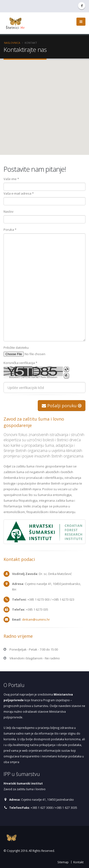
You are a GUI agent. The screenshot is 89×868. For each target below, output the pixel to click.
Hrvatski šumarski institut (23, 783)
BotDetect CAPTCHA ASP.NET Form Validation (33, 377)
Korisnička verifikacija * (20, 363)
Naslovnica (12, 43)
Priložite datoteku (16, 348)
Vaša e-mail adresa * (19, 193)
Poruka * (10, 230)
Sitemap (63, 862)
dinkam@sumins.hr (36, 619)
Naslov (9, 211)
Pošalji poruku (62, 406)
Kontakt (78, 862)
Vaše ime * (11, 179)
